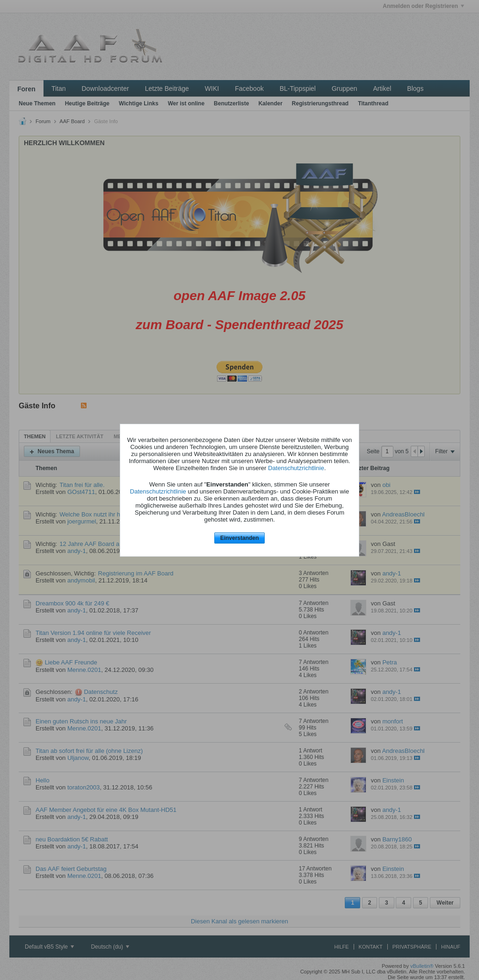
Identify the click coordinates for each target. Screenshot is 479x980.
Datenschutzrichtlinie (296, 468)
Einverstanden (240, 538)
